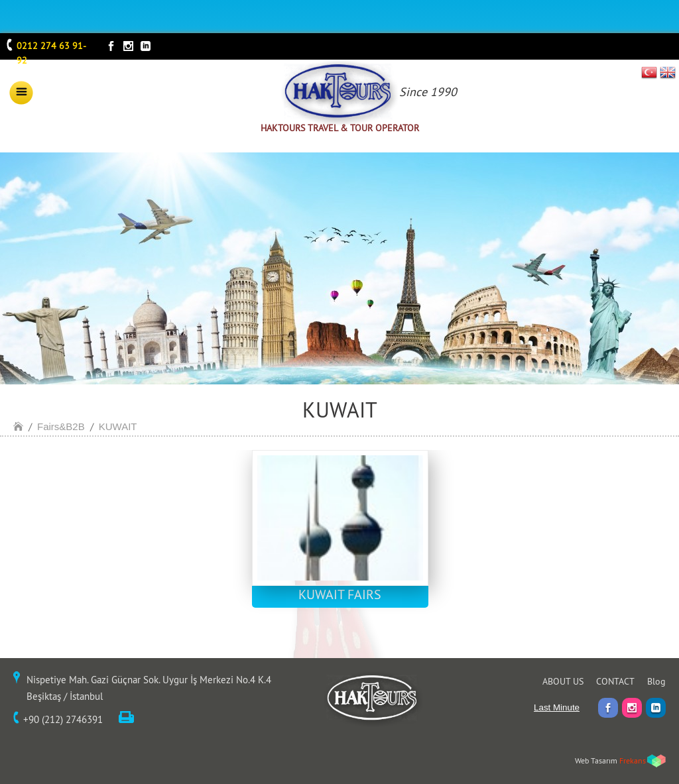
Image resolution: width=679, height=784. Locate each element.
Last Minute (557, 707)
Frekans (633, 760)
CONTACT (615, 681)
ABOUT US (563, 681)
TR (649, 72)
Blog (656, 681)
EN (668, 72)
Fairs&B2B (61, 426)
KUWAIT (118, 426)
